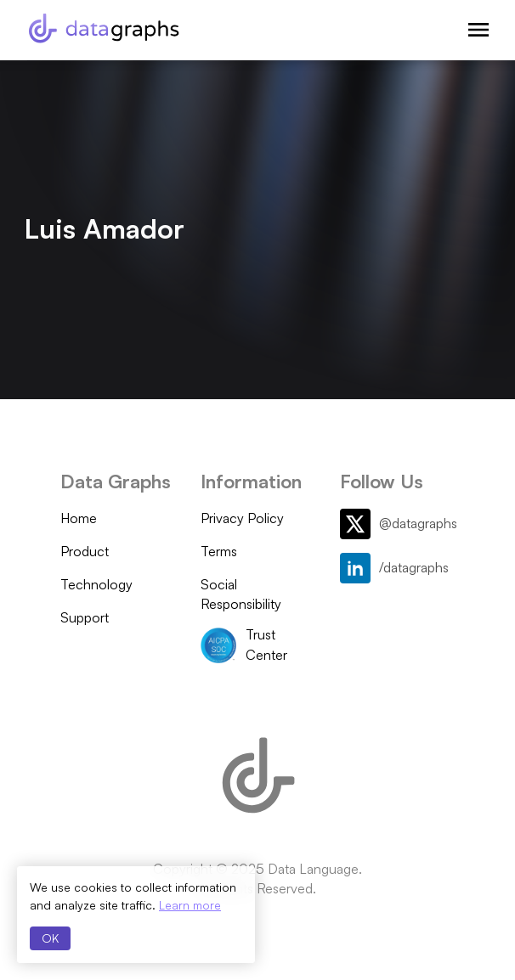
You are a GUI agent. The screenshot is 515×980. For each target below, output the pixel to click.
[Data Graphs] (104, 28)
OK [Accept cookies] (50, 938)
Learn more (190, 905)
